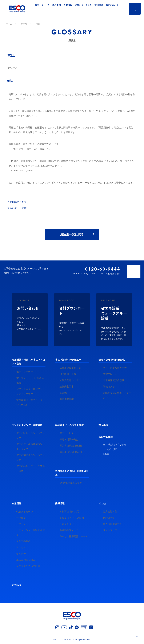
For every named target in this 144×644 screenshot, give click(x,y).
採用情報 (60, 504)
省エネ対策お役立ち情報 (114, 445)
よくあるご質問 (110, 450)
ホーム (9, 24)
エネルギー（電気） (18, 208)
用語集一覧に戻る (72, 235)
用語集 (24, 24)
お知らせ (17, 586)
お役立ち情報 (106, 438)
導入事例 (103, 426)
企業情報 (17, 504)
